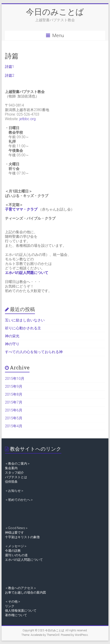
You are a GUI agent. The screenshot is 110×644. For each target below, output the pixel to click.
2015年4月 (14, 426)
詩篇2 (10, 75)
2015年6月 (14, 410)
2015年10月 (15, 379)
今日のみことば (55, 12)
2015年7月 (14, 402)
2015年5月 (14, 418)
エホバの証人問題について (27, 273)
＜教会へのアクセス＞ (21, 588)
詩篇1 (10, 67)
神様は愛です (14, 532)
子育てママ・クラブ (21, 209)
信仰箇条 (11, 482)
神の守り (12, 344)
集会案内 (11, 468)
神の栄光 (12, 336)
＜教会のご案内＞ (18, 463)
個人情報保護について (21, 611)
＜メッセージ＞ (16, 546)
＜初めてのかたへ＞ (19, 500)
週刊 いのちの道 (16, 555)
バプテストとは (16, 477)
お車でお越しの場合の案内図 (25, 592)
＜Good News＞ (17, 528)
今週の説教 (13, 551)
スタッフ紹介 (14, 473)
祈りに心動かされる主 (23, 328)
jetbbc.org (27, 119)
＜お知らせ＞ (14, 491)
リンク (10, 606)
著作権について (16, 615)
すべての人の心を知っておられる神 (34, 352)
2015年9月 (14, 386)
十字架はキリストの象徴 (22, 537)
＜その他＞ (13, 601)
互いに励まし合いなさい (25, 320)
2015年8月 (14, 394)
